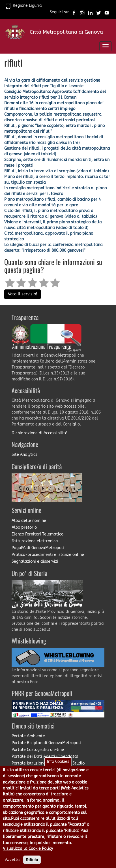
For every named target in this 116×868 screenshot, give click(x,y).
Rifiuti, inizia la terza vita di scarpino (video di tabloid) (56, 171)
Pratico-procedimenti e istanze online (48, 555)
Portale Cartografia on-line (38, 750)
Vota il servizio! (22, 294)
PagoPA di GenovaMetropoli (38, 548)
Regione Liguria (24, 6)
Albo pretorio (24, 527)
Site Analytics (24, 455)
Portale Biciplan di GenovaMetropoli (46, 743)
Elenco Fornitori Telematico (37, 534)
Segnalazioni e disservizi (35, 561)
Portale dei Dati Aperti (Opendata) (45, 756)
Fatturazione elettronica (35, 541)
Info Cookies (58, 769)
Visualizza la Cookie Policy (28, 857)
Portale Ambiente (28, 736)
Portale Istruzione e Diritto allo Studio (48, 763)
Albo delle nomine (29, 521)
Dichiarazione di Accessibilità (40, 433)
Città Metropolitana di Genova (66, 32)
